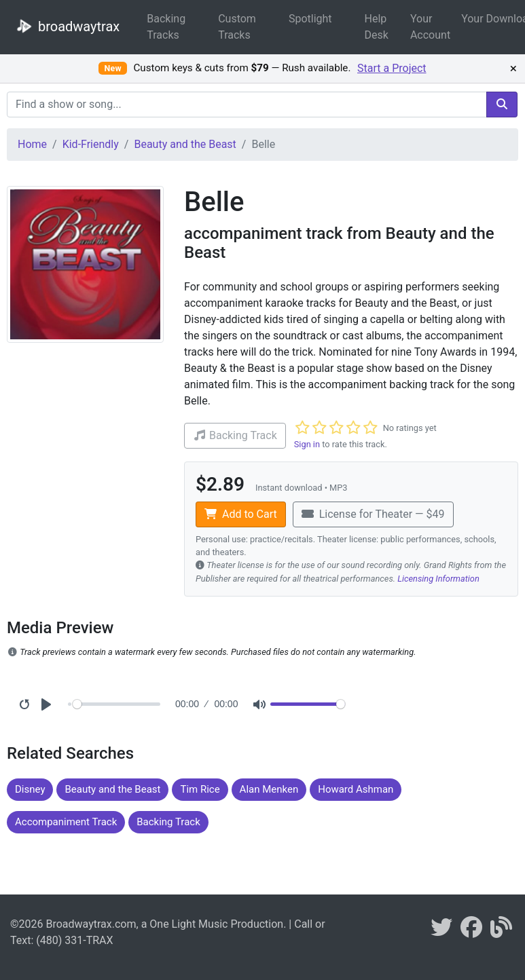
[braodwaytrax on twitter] (441, 931)
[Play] (46, 704)
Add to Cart (241, 514)
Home (32, 144)
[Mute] (259, 704)
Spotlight (310, 19)
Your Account (430, 27)
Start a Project (392, 68)
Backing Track (168, 822)
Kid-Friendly (91, 144)
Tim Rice (200, 789)
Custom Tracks (237, 27)
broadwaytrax (65, 26)
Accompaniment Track (66, 822)
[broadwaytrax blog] (501, 931)
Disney (30, 789)
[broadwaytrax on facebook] (471, 931)
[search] (502, 105)
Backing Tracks (166, 27)
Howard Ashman (356, 789)
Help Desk (377, 27)
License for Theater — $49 (373, 514)
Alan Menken (269, 789)
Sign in (307, 444)
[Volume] (308, 704)
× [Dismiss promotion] (513, 69)
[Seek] (116, 704)
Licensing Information (438, 579)
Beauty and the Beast (185, 144)
